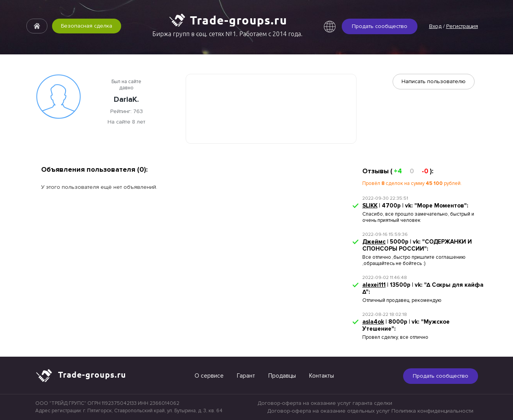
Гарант (246, 376)
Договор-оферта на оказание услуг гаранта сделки (325, 403)
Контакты (322, 376)
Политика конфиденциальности (432, 411)
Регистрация (462, 26)
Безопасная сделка (87, 26)
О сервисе (209, 376)
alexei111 (374, 285)
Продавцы (282, 376)
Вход (435, 26)
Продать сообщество (380, 26)
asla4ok (373, 322)
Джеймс (374, 242)
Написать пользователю (434, 81)
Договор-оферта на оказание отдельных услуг (329, 411)
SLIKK (370, 206)
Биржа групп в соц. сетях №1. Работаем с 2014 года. (227, 34)
